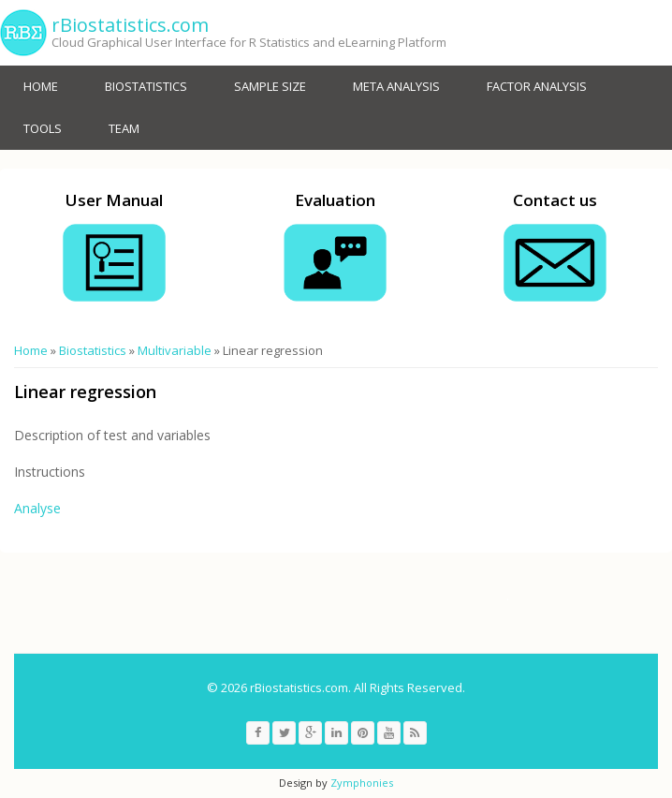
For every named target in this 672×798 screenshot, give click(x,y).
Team (124, 128)
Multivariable (175, 350)
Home (41, 86)
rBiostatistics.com (130, 25)
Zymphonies (362, 783)
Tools (43, 128)
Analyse (39, 508)
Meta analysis (396, 86)
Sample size (270, 86)
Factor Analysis (537, 86)
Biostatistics (146, 86)
